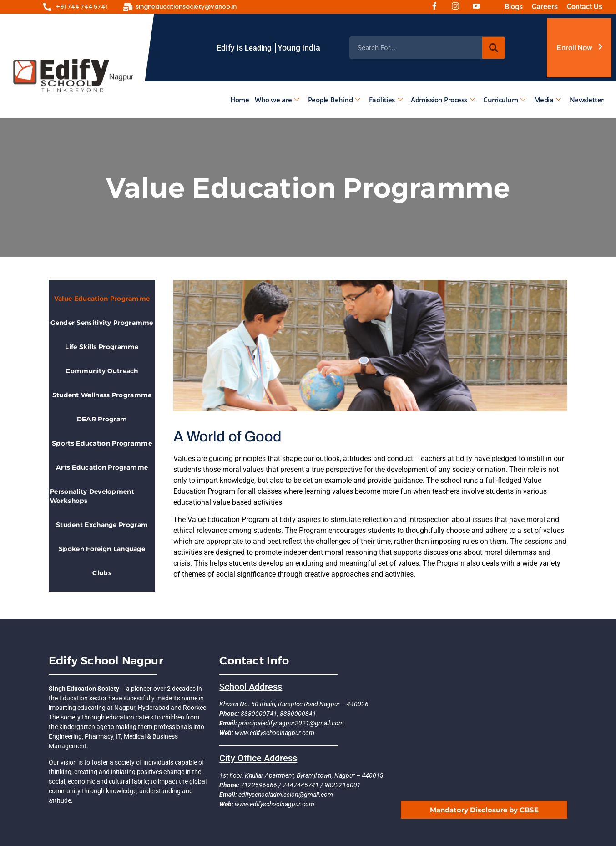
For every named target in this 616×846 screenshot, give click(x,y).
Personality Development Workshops (92, 496)
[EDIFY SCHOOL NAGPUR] (484, 724)
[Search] (494, 48)
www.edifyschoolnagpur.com (274, 733)
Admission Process (443, 100)
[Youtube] (480, 7)
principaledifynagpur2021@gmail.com (290, 723)
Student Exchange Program (102, 525)
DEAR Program (102, 419)
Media (547, 100)
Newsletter (586, 100)
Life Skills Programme (102, 347)
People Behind (334, 100)
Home (240, 100)
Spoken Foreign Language (102, 549)
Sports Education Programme (102, 443)
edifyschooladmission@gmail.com (285, 795)
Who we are (277, 100)
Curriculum (504, 100)
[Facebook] (438, 7)
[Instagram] (459, 7)
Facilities (385, 100)
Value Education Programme (102, 299)
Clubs (102, 573)
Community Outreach (102, 371)
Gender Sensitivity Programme (102, 323)
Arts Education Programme (102, 467)
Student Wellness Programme (102, 395)
